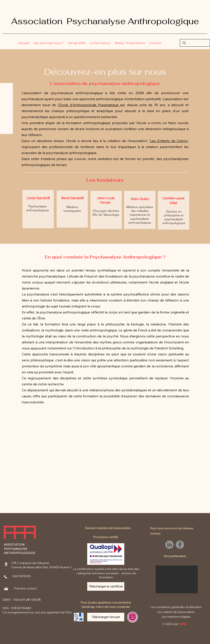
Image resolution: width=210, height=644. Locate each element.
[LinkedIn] (169, 545)
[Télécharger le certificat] (106, 586)
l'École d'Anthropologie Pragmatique (89, 105)
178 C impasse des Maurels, (30, 563)
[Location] (6, 564)
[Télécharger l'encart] (106, 617)
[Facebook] (180, 545)
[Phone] (6, 577)
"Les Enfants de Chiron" (169, 141)
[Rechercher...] (194, 43)
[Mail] (6, 589)
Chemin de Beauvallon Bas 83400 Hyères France (46, 567)
